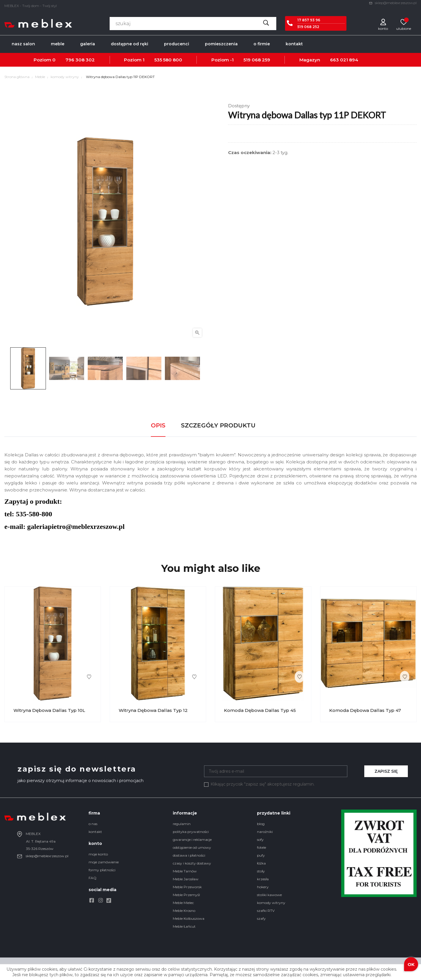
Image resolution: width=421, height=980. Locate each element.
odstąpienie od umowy (192, 847)
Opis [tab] (158, 425)
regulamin (182, 824)
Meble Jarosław (186, 879)
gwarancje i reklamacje (192, 840)
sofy (260, 840)
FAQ (93, 878)
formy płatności (102, 870)
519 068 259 (257, 60)
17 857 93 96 (309, 20)
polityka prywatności (191, 832)
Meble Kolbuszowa (189, 918)
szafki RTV (266, 911)
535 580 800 (168, 60)
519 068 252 (308, 27)
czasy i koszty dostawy (192, 863)
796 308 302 (80, 60)
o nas (93, 824)
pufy (261, 855)
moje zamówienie (104, 862)
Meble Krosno (184, 911)
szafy (261, 918)
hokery (263, 887)
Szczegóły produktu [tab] (218, 425)
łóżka (261, 863)
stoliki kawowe (269, 895)
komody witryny (271, 903)
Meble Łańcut (184, 926)
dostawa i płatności (189, 855)
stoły (261, 871)
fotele (262, 847)
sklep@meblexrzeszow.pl (393, 3)
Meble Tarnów (185, 871)
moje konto (98, 854)
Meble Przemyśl (186, 895)
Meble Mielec (183, 903)
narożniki (265, 832)
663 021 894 (344, 60)
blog (261, 824)
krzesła (263, 879)
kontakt (95, 832)
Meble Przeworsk (187, 887)
